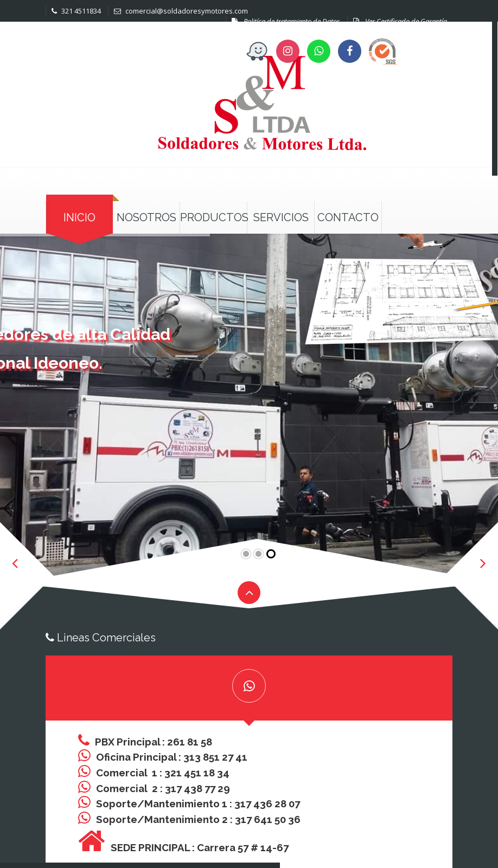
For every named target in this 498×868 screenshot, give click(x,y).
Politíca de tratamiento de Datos (286, 21)
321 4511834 (76, 11)
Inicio (79, 217)
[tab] (249, 688)
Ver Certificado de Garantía (400, 21)
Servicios (281, 217)
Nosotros (146, 217)
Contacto (348, 217)
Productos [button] (213, 217)
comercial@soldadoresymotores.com (181, 11)
